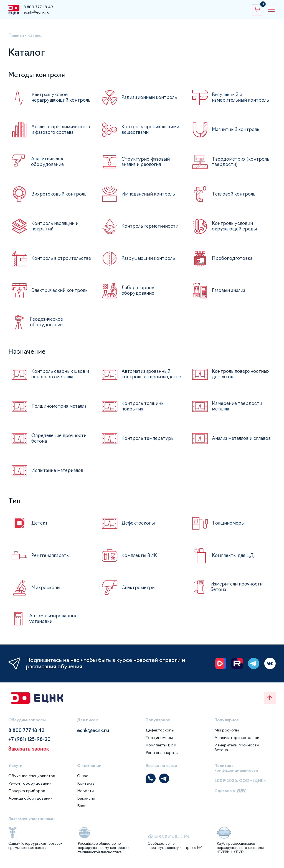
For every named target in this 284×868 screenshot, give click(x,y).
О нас (83, 780)
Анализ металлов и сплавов (233, 443)
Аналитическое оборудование (49, 165)
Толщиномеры (229, 528)
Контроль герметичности (150, 229)
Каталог (37, 35)
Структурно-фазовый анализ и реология (146, 165)
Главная (17, 35)
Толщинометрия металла (60, 411)
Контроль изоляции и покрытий (55, 229)
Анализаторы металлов (237, 742)
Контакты (86, 788)
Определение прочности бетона (60, 443)
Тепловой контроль (234, 197)
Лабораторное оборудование (138, 294)
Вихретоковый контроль (59, 197)
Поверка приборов (27, 795)
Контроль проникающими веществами (151, 131)
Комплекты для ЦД (234, 560)
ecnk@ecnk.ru (36, 12)
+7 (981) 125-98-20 (31, 744)
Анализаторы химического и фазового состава (59, 132)
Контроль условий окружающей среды (235, 229)
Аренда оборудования (31, 803)
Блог (82, 810)
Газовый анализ (230, 294)
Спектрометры (139, 592)
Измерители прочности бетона (237, 591)
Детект (40, 528)
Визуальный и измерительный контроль (241, 97)
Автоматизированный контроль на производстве (147, 378)
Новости (85, 795)
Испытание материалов (58, 475)
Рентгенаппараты (52, 560)
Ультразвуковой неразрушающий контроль (51, 98)
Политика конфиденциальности (236, 772)
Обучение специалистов (32, 780)
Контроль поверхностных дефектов (241, 377)
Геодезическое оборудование (47, 325)
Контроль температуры (149, 443)
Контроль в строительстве (49, 262)
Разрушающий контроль (149, 261)
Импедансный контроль (149, 197)
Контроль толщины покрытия (143, 411)
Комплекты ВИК (140, 560)
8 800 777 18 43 (38, 7)
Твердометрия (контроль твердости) (241, 165)
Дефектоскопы (139, 528)
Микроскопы (46, 592)
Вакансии (86, 803)
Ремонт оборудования (30, 788)
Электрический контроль (60, 294)
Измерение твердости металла (238, 411)
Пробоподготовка (233, 261)
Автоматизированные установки (54, 623)
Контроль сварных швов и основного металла (61, 377)
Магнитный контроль (236, 131)
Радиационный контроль (150, 97)
